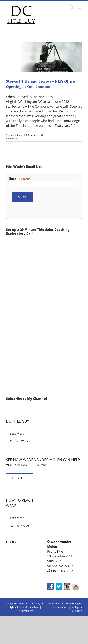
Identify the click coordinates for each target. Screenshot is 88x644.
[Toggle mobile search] (72, 7)
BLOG (11, 542)
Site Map (34, 607)
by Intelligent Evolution (75, 609)
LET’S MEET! (20, 478)
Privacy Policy (25, 611)
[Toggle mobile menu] (80, 7)
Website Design (54, 603)
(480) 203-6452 (62, 571)
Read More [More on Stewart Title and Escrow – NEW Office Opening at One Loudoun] (12, 138)
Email (20, 179)
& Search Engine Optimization (67, 605)
